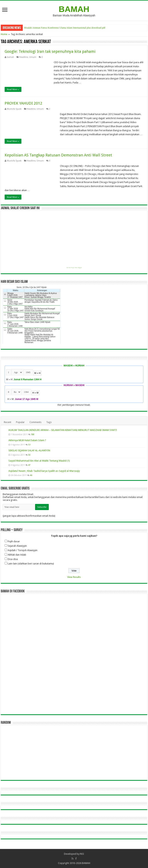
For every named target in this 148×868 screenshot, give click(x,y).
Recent (8, 422)
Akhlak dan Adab (17, 555)
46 (31, 475)
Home (4, 34)
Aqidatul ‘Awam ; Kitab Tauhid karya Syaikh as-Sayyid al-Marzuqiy (44, 471)
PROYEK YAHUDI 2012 (23, 103)
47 (29, 465)
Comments (35, 422)
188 (33, 434)
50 (29, 455)
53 (29, 445)
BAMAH (74, 9)
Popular (20, 422)
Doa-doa (13, 559)
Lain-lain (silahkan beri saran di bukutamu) (31, 564)
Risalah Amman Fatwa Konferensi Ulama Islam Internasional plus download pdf (65, 28)
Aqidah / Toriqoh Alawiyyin (23, 550)
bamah (11, 57)
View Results (74, 577)
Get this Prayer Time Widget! (74, 268)
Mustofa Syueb (14, 109)
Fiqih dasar (14, 541)
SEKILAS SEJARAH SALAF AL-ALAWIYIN (29, 450)
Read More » (13, 89)
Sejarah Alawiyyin (17, 546)
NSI (82, 854)
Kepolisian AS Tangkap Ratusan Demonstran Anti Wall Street (58, 155)
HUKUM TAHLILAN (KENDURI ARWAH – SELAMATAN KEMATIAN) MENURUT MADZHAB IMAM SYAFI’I (63, 430)
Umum (33, 57)
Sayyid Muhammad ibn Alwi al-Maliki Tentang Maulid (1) (39, 461)
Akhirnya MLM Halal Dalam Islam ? (27, 440)
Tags (49, 422)
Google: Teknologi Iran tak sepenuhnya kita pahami (50, 51)
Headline (24, 57)
